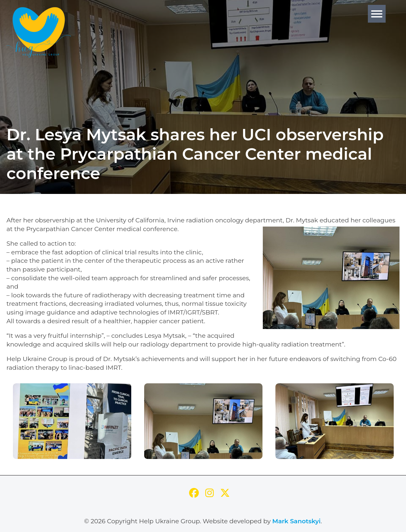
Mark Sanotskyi (296, 521)
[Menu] (377, 14)
